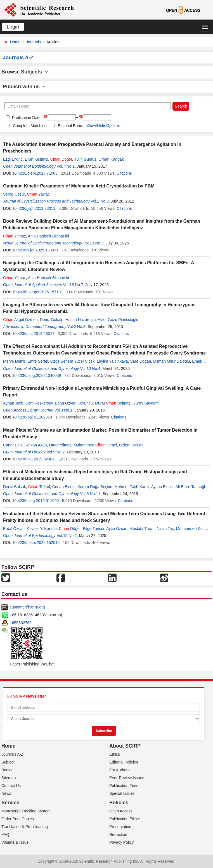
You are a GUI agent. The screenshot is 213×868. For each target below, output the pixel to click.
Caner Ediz (13, 445)
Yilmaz (15, 236)
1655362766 (21, 623)
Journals (33, 42)
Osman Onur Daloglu (172, 361)
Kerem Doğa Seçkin (95, 487)
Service (10, 803)
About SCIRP (125, 746)
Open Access (121, 811)
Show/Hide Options (103, 125)
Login (13, 27)
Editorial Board (71, 126)
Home (15, 42)
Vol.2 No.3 (100, 201)
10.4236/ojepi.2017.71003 (35, 173)
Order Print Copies (18, 819)
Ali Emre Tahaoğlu (191, 487)
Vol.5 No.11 (90, 494)
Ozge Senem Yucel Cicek (73, 361)
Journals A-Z (12, 754)
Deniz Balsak (15, 487)
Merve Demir (14, 361)
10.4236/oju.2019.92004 (33, 459)
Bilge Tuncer (94, 529)
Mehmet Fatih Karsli (132, 487)
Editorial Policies (124, 762)
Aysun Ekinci (162, 487)
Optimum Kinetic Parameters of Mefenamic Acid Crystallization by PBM (79, 186)
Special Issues (122, 793)
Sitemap (9, 778)
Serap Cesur (14, 194)
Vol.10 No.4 (90, 368)
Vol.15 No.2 (67, 536)
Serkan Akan (36, 445)
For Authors (119, 770)
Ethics (115, 754)
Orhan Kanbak (111, 159)
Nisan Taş (165, 529)
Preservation (120, 827)
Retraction (118, 834)
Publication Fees (124, 786)
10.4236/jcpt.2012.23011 (34, 208)
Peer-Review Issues (127, 778)
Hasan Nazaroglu (81, 320)
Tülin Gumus (85, 159)
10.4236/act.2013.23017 (33, 334)
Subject (8, 762)
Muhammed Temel (95, 445)
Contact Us (11, 786)
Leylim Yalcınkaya (112, 361)
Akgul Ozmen (20, 320)
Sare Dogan (140, 361)
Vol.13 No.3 (93, 243)
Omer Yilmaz (60, 445)
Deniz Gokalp (52, 320)
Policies (119, 803)
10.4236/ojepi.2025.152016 (36, 543)
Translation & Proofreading (25, 827)
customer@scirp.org (27, 607)
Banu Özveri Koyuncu (74, 403)
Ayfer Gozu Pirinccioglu (118, 320)
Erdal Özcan (14, 529)
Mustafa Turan (142, 529)
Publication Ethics (125, 819)
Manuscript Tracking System (26, 811)
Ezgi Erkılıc (13, 159)
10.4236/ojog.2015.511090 (36, 501)
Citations (124, 173)
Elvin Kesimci (36, 159)
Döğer (70, 529)
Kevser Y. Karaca (42, 529)
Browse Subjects (25, 72)
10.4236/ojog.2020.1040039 (37, 375)
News (6, 793)
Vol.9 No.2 (56, 452)
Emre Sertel (38, 361)
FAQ (5, 834)
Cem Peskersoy (39, 403)
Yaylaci (39, 194)
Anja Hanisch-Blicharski (48, 236)
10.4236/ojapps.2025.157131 (38, 292)
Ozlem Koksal (131, 445)
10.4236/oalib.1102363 (32, 417)
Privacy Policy (121, 842)
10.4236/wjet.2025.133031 (35, 250)
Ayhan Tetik (13, 403)
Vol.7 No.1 (66, 166)
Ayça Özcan (117, 529)
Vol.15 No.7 (73, 285)
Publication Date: (26, 118)
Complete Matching (30, 126)
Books (7, 770)
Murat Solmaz (113, 403)
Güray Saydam (145, 403)
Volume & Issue (15, 842)
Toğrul (39, 487)
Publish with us (24, 87)
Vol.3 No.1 (63, 410)
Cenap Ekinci (64, 487)
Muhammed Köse (191, 529)
